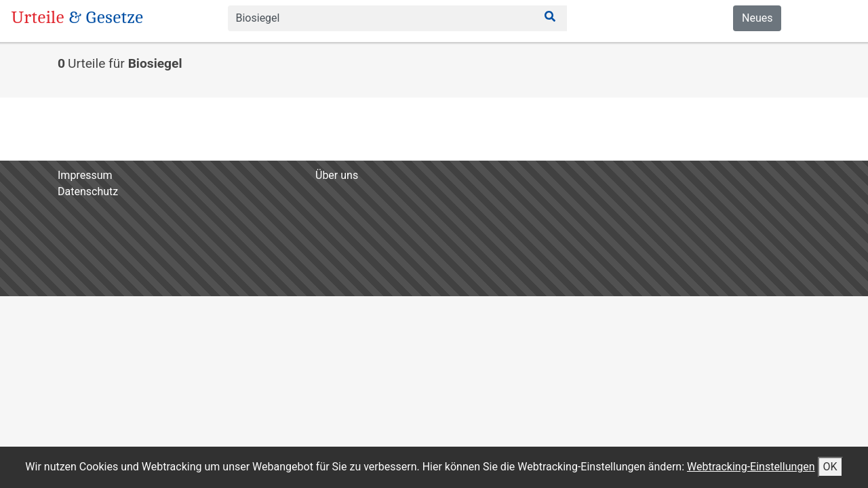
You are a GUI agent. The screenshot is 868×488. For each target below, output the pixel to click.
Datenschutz (88, 191)
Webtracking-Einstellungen (751, 467)
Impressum (85, 175)
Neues (757, 18)
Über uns (337, 175)
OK (830, 467)
